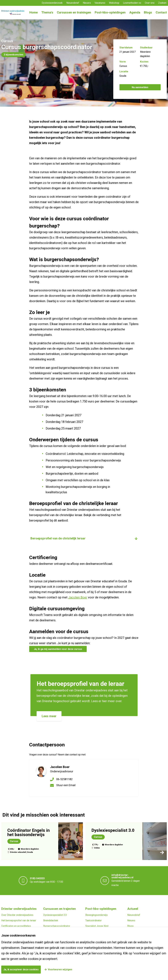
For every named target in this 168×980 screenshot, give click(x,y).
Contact (161, 13)
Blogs (148, 13)
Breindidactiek (51, 921)
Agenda (135, 13)
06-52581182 (64, 779)
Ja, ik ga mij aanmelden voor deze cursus (58, 649)
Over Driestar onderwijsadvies (17, 915)
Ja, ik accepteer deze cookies (21, 970)
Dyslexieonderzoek (52, 3)
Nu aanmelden (140, 87)
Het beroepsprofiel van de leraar (19, 921)
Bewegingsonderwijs (96, 915)
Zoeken (162, 3)
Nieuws (87, 3)
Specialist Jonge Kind (97, 926)
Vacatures (100, 3)
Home (34, 13)
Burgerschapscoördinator (57, 926)
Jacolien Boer (78, 597)
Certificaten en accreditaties (16, 926)
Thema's (47, 13)
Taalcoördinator (93, 921)
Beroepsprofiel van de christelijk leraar (58, 538)
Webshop (114, 3)
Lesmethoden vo (132, 3)
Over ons (150, 3)
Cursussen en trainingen (74, 13)
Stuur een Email (66, 785)
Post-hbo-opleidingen (110, 13)
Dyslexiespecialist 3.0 (55, 915)
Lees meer (49, 716)
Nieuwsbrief (73, 3)
